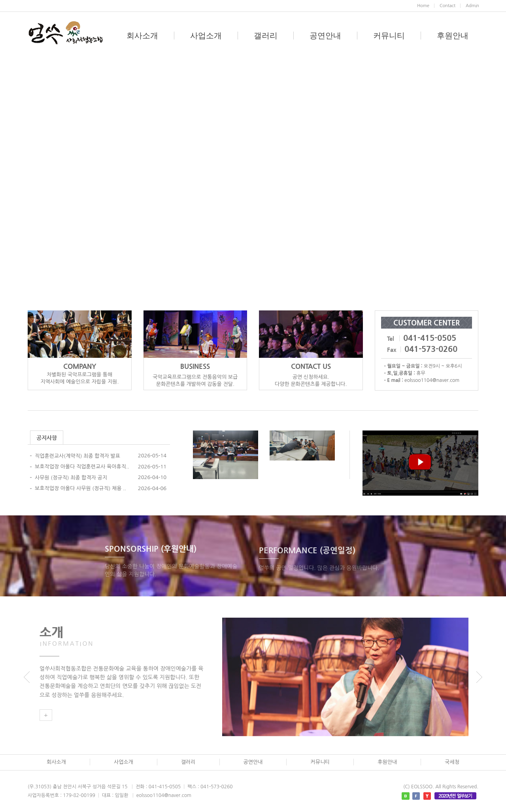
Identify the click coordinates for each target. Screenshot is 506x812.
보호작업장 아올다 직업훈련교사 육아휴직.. (82, 467)
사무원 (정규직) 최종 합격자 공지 (71, 478)
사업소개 (206, 36)
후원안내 (453, 36)
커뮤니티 (389, 36)
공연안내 (325, 36)
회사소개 (142, 36)
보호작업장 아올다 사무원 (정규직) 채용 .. (80, 488)
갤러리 (266, 36)
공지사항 (47, 438)
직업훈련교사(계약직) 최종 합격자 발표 (77, 456)
